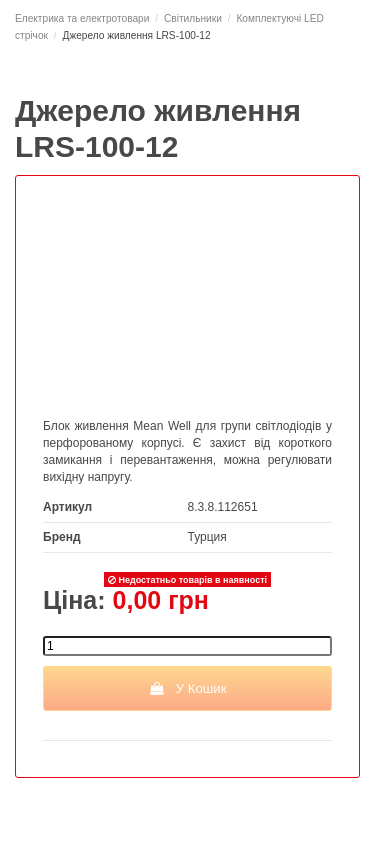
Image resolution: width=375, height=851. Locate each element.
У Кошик (187, 688)
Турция (207, 537)
